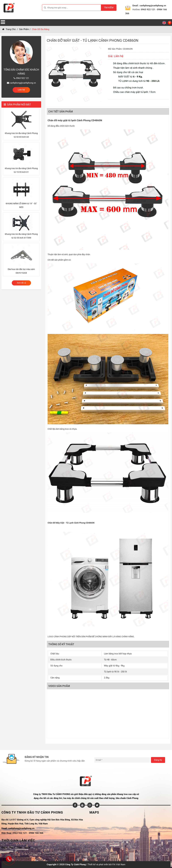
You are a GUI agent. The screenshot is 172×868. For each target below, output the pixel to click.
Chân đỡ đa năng (41, 29)
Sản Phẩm (24, 29)
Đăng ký (158, 760)
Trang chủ (9, 29)
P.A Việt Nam (119, 864)
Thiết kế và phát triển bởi (100, 864)
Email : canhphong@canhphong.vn (149, 6)
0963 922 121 (148, 10)
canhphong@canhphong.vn (21, 83)
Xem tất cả (21, 283)
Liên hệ (21, 90)
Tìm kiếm (109, 8)
